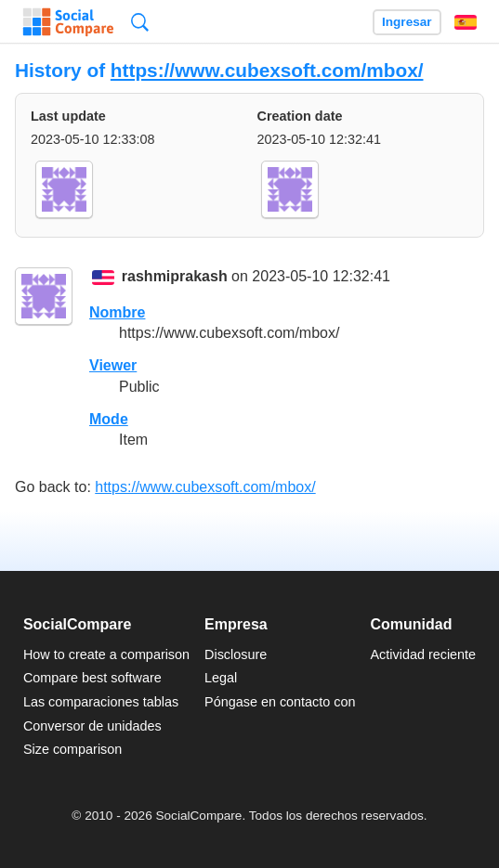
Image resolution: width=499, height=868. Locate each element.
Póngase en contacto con (280, 702)
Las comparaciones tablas (101, 702)
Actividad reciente (424, 654)
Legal (221, 678)
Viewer (113, 365)
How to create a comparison (106, 654)
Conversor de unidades (92, 726)
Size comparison (72, 749)
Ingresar (407, 22)
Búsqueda (140, 22)
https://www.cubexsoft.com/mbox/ (267, 70)
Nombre (117, 312)
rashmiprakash (175, 277)
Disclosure (236, 654)
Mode (109, 419)
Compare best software (92, 678)
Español (466, 22)
